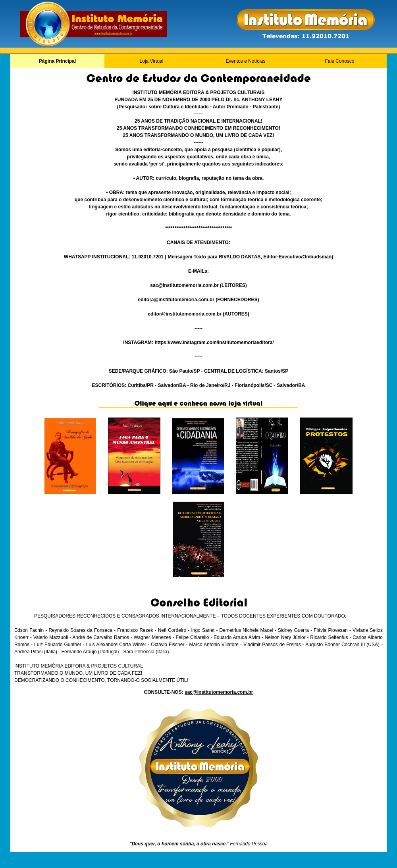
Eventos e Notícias (245, 61)
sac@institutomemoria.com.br (219, 692)
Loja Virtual (152, 61)
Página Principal (57, 61)
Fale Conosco (339, 61)
